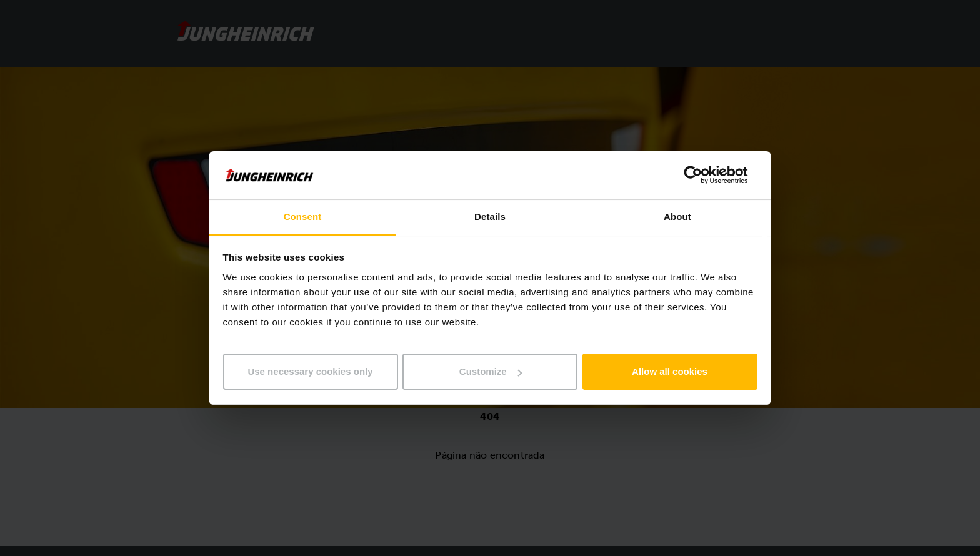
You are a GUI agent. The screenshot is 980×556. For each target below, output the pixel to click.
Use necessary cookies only (310, 371)
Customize (491, 371)
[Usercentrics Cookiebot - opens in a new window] (703, 175)
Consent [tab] (303, 216)
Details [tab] (490, 216)
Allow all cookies (670, 371)
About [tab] (677, 216)
